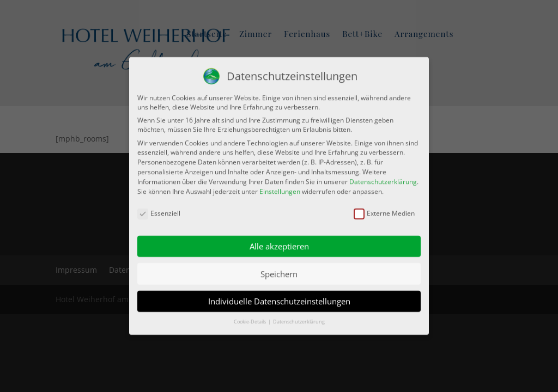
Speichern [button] (279, 271)
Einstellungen (280, 188)
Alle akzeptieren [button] (279, 243)
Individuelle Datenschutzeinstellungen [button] (279, 298)
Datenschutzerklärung (383, 178)
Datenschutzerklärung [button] (299, 319)
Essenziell (159, 210)
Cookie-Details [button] (250, 319)
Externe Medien (384, 210)
